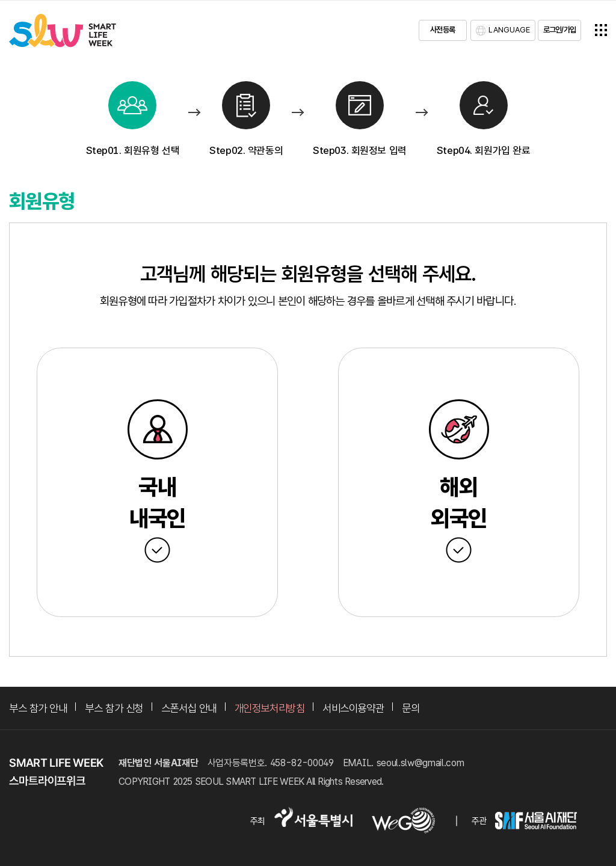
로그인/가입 (560, 30)
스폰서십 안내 (189, 708)
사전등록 (442, 30)
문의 (411, 708)
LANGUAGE (509, 30)
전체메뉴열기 (601, 30)
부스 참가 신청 (114, 708)
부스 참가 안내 (38, 708)
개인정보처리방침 (269, 708)
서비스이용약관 (353, 708)
